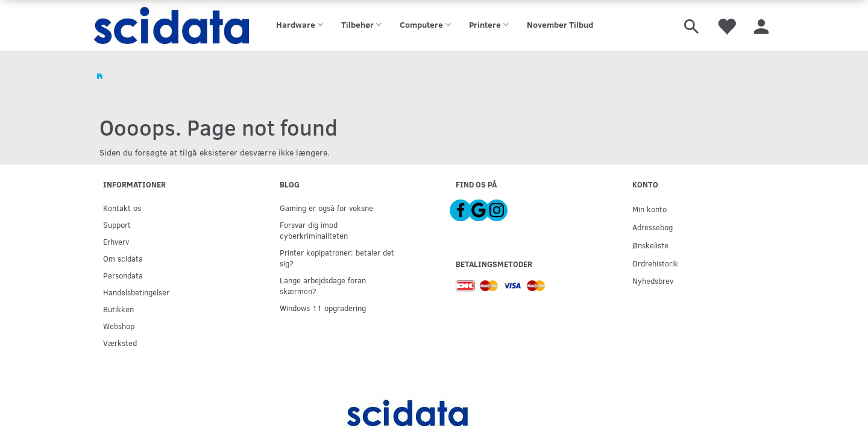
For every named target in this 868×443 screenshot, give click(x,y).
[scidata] (170, 25)
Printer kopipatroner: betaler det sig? (337, 258)
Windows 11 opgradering (323, 308)
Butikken (118, 309)
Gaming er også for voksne (326, 208)
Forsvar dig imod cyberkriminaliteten (314, 230)
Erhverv (116, 241)
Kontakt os (122, 208)
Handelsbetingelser (136, 292)
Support (117, 225)
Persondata (123, 275)
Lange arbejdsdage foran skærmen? (323, 285)
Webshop (119, 326)
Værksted (120, 343)
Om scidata (123, 258)
